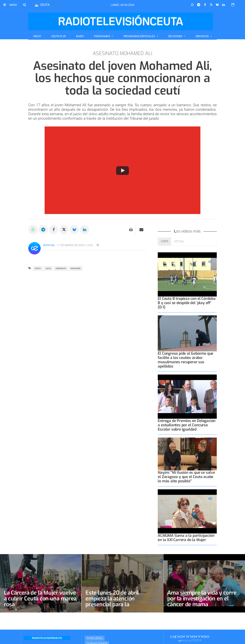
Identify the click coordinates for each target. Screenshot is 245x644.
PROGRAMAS (102, 36)
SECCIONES (175, 36)
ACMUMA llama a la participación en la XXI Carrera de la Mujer (186, 538)
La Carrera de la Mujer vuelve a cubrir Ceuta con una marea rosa (40, 599)
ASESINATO (61, 268)
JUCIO (48, 268)
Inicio (37, 36)
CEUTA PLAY (59, 36)
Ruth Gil (49, 245)
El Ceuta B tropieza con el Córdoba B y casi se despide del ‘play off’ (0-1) (187, 303)
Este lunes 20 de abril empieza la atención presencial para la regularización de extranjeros (122, 601)
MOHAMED (76, 268)
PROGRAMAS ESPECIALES (139, 36)
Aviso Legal (95, 638)
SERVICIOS (202, 36)
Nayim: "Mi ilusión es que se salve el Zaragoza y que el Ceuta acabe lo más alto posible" (186, 477)
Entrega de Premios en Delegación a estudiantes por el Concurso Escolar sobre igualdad (187, 425)
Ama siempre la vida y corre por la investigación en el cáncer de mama (202, 599)
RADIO (80, 36)
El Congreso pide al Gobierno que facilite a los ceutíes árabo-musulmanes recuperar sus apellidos (186, 360)
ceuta (38, 268)
